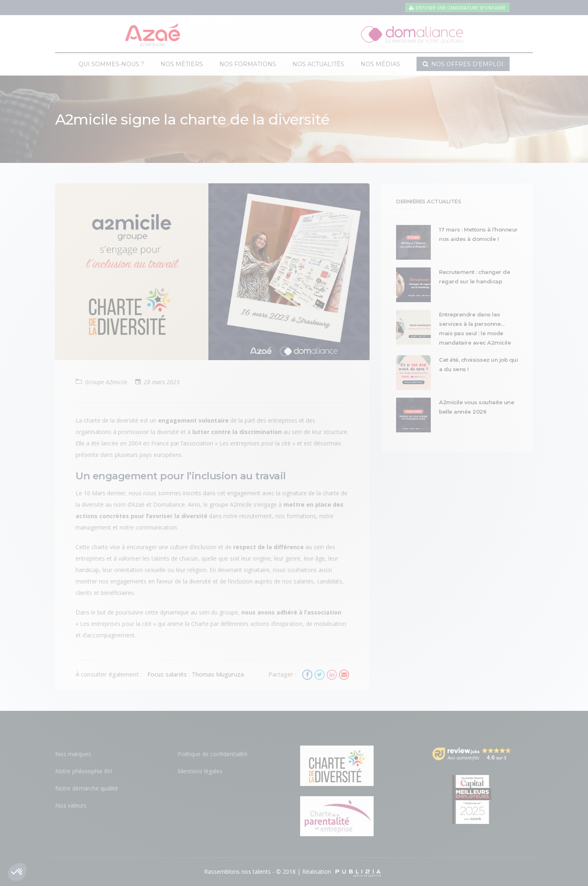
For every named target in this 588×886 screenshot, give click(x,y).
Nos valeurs (71, 805)
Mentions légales (200, 771)
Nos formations (248, 64)
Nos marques (73, 754)
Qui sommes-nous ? (111, 64)
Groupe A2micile (106, 382)
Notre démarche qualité (87, 788)
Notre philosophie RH (84, 771)
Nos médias (380, 64)
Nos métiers (182, 64)
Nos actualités (318, 64)
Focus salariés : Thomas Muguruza (196, 674)
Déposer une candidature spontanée (457, 8)
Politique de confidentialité (213, 754)
